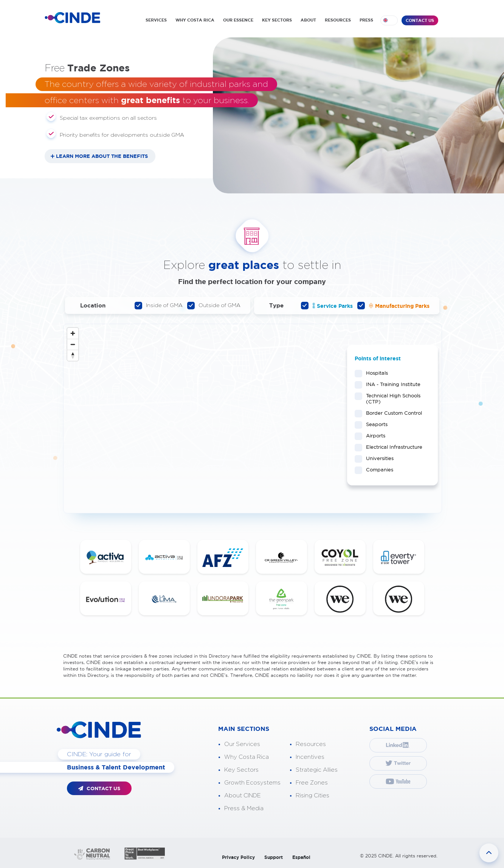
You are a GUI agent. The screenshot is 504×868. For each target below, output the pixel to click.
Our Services (242, 744)
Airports (373, 436)
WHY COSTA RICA (195, 20)
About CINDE (243, 796)
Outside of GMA (214, 306)
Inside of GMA (159, 306)
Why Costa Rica (247, 757)
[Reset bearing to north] (73, 355)
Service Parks (327, 306)
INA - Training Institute (391, 384)
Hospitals (375, 373)
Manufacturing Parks (393, 306)
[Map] (253, 419)
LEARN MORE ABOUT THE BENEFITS (102, 156)
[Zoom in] (73, 333)
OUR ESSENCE (238, 20)
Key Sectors (241, 770)
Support (274, 857)
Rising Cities (312, 796)
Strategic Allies (317, 770)
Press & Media (244, 809)
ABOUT (308, 20)
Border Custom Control (392, 413)
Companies (377, 470)
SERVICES (156, 20)
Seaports (374, 424)
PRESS (366, 20)
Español (301, 857)
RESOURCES (338, 20)
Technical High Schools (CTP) (388, 398)
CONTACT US (420, 20)
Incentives (310, 757)
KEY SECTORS (277, 20)
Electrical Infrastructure (392, 447)
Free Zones (312, 783)
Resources (311, 744)
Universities (377, 458)
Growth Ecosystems (252, 783)
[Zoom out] (73, 344)
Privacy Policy (238, 857)
